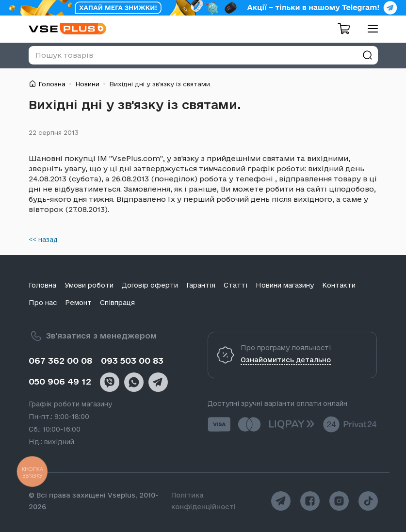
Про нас (43, 303)
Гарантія (201, 285)
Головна (52, 84)
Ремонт (78, 303)
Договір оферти (150, 285)
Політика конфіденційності (203, 501)
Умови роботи (89, 285)
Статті (235, 285)
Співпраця (117, 303)
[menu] (369, 28)
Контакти (339, 285)
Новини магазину (285, 285)
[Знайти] (367, 55)
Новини (87, 84)
